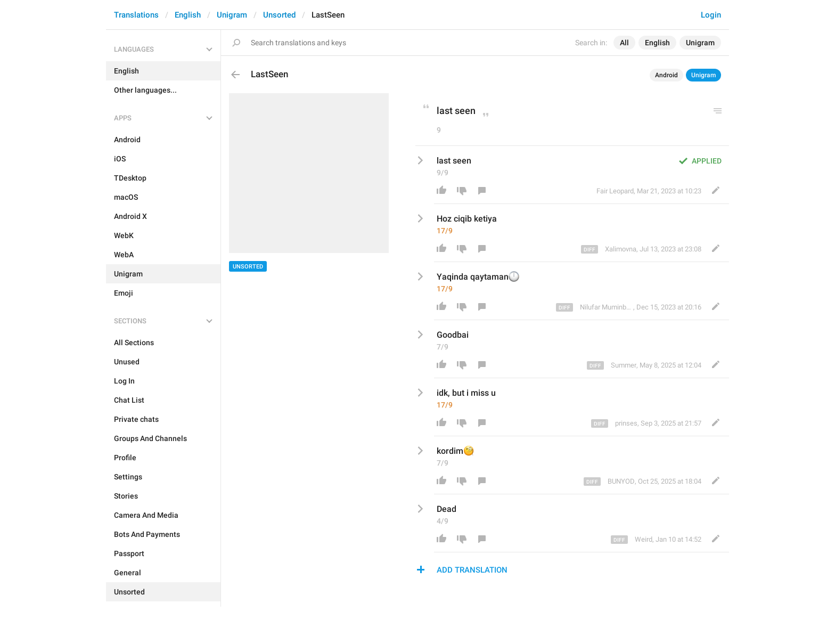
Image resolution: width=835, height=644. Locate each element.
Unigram (232, 15)
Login (711, 15)
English (188, 15)
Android (666, 75)
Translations (136, 15)
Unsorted (279, 15)
